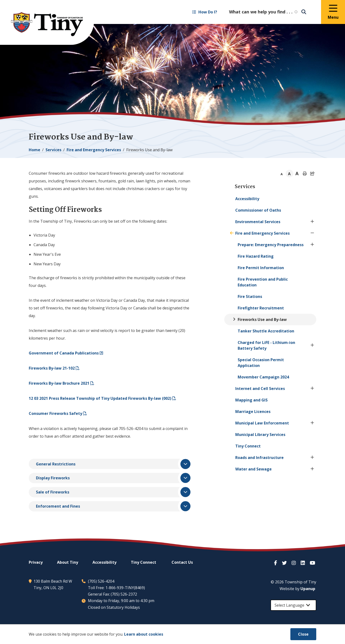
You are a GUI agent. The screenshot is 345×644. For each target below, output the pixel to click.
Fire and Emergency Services (94, 150)
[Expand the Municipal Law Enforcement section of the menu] (312, 423)
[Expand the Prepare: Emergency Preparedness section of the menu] (312, 245)
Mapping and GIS (251, 400)
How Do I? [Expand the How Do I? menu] (205, 12)
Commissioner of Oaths (258, 210)
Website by (297, 589)
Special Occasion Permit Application (261, 363)
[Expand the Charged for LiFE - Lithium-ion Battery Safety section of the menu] (312, 345)
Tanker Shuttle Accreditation (266, 331)
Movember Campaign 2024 (263, 377)
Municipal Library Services (260, 435)
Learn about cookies (144, 634)
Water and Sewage (253, 469)
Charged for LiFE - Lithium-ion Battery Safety (266, 345)
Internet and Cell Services (260, 389)
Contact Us (182, 562)
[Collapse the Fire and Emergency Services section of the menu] (312, 233)
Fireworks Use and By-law (262, 319)
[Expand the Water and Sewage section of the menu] (312, 469)
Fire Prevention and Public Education (263, 282)
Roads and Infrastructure (259, 458)
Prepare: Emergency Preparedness (271, 245)
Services (53, 150)
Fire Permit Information (261, 268)
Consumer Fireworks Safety (55, 413)
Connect (248, 446)
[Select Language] (293, 605)
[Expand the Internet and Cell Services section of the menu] (312, 389)
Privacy (36, 562)
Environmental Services (258, 222)
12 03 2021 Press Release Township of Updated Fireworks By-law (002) (100, 398)
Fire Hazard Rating (256, 256)
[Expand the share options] (312, 174)
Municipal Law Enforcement (262, 423)
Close (303, 634)
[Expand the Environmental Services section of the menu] (312, 222)
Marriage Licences (253, 412)
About (68, 562)
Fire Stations (250, 296)
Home (34, 150)
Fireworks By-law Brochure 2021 (59, 383)
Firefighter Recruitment (261, 308)
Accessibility (247, 199)
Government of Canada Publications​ (64, 353)
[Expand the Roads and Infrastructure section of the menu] (312, 458)
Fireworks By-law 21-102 (52, 368)
